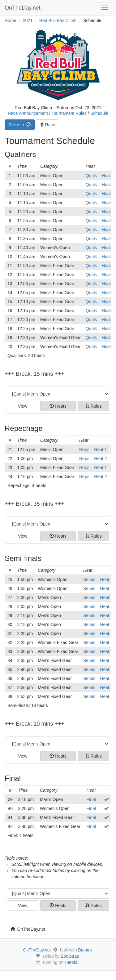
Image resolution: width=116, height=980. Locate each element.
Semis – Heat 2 (98, 588)
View (23, 406)
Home (10, 20)
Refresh (20, 125)
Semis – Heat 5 (98, 633)
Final (91, 799)
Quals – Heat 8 (100, 239)
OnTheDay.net (23, 8)
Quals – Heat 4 (100, 203)
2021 (28, 20)
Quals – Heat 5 (100, 212)
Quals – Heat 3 (100, 194)
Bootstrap (70, 956)
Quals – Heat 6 (100, 221)
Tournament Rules (69, 113)
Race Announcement (28, 113)
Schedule (99, 113)
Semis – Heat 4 (98, 624)
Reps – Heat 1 (93, 450)
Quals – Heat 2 (100, 185)
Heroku (72, 962)
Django (85, 950)
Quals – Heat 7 (100, 230)
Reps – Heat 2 (93, 459)
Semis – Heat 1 (98, 579)
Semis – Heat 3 (98, 615)
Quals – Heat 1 (100, 176)
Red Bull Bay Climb (58, 20)
